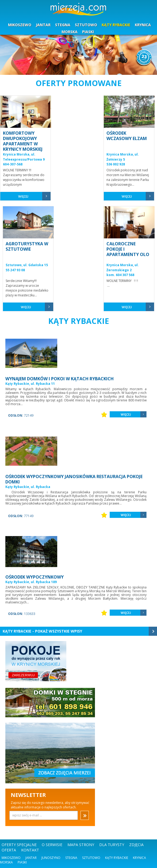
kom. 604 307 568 (120, 275)
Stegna (71, 858)
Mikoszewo (11, 858)
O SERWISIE (52, 845)
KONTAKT (30, 850)
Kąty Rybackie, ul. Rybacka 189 (31, 582)
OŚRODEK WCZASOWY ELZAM (127, 136)
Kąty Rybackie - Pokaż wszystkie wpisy (42, 631)
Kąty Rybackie (117, 858)
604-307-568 (13, 164)
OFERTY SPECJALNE (19, 845)
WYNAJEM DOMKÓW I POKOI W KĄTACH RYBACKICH (60, 379)
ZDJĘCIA (136, 845)
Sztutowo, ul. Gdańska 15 (27, 265)
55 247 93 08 (15, 270)
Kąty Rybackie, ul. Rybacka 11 (30, 384)
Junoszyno (51, 858)
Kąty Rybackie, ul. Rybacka (28, 487)
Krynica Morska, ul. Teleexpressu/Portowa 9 (24, 157)
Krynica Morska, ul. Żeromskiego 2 (123, 268)
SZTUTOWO (86, 25)
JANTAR (43, 25)
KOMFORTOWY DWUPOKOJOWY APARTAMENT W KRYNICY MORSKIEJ (23, 141)
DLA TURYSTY (112, 845)
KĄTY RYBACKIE (116, 25)
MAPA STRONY (81, 845)
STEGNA (63, 25)
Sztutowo (91, 858)
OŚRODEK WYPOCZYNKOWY (35, 577)
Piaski (22, 862)
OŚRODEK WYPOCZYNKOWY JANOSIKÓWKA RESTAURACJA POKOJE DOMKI (74, 479)
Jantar (31, 858)
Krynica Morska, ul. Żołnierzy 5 (123, 157)
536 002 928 (116, 164)
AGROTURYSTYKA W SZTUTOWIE (27, 246)
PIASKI (88, 32)
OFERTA (9, 850)
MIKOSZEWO (20, 25)
